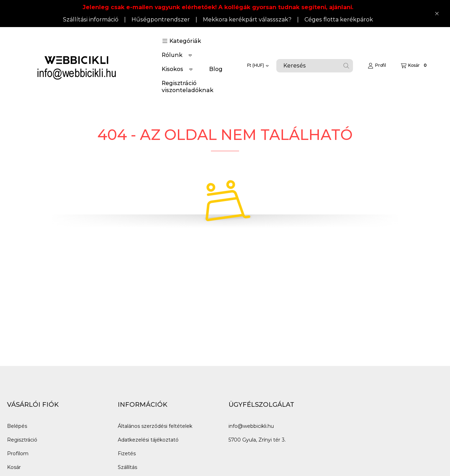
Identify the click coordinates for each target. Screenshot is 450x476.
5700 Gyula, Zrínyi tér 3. (257, 440)
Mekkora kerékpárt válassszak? (247, 20)
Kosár (14, 467)
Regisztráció (22, 440)
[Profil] (377, 66)
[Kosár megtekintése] (415, 66)
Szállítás (127, 467)
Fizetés (127, 454)
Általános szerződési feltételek (155, 426)
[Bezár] (437, 13)
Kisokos (172, 69)
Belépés (17, 426)
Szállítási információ (91, 20)
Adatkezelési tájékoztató (148, 440)
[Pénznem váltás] (258, 66)
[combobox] (315, 66)
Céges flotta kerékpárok (339, 20)
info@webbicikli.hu (251, 426)
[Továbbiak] (190, 55)
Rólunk (172, 55)
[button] (182, 41)
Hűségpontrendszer (161, 20)
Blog (216, 69)
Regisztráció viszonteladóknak (188, 87)
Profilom (18, 454)
